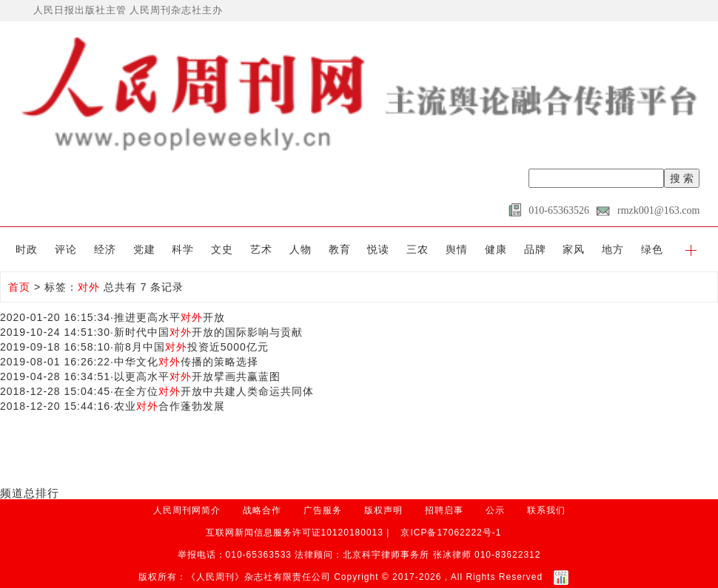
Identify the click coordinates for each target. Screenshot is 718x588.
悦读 (378, 249)
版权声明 (383, 510)
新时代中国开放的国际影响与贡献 (208, 332)
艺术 (261, 249)
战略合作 (262, 510)
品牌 (535, 249)
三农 (417, 249)
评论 (66, 249)
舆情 (457, 249)
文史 (222, 249)
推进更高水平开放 (170, 317)
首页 (19, 287)
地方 (613, 249)
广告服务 (323, 510)
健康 (496, 249)
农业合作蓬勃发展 (170, 406)
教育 (340, 249)
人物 (301, 249)
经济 (105, 249)
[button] (691, 249)
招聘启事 (444, 510)
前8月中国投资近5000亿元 (191, 347)
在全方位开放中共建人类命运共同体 (214, 391)
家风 (574, 249)
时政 (27, 249)
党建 (144, 249)
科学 (183, 249)
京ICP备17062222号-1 (451, 533)
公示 (495, 510)
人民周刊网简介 (187, 510)
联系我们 (546, 510)
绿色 (652, 249)
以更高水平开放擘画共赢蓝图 (197, 376)
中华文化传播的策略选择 (186, 362)
